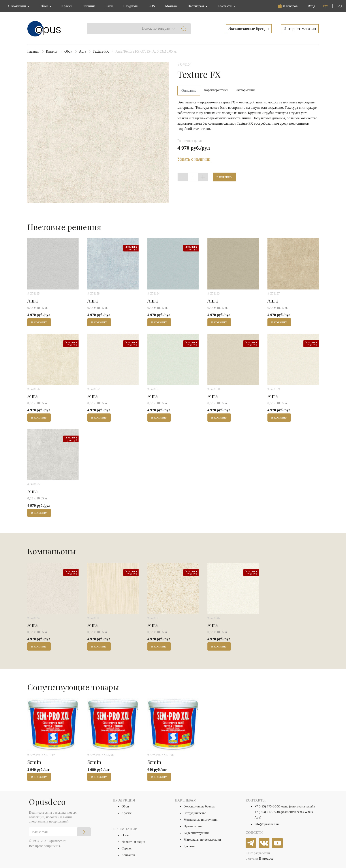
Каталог (52, 51)
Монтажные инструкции (201, 820)
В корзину (224, 177)
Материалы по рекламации (202, 840)
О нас (126, 835)
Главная (33, 51)
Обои (68, 51)
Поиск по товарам (156, 28)
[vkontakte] (264, 843)
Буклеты (189, 846)
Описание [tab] (189, 90)
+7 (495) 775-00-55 (267, 806)
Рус (326, 6)
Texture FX (101, 51)
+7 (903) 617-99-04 (267, 812)
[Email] (60, 832)
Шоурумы (131, 6)
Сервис (127, 848)
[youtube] (278, 843)
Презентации (193, 826)
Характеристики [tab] (216, 90)
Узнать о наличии (194, 159)
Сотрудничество (195, 813)
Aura (83, 51)
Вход (311, 6)
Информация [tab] (245, 90)
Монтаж (171, 6)
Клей (109, 6)
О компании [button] (17, 6)
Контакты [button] (225, 6)
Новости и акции (133, 842)
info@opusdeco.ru (267, 824)
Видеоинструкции (196, 833)
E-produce (266, 858)
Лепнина (89, 6)
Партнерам (196, 6)
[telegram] (251, 843)
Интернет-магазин (300, 29)
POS (152, 6)
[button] (288, 6)
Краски (67, 6)
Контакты (128, 855)
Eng (339, 6)
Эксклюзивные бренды (249, 29)
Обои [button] (44, 6)
